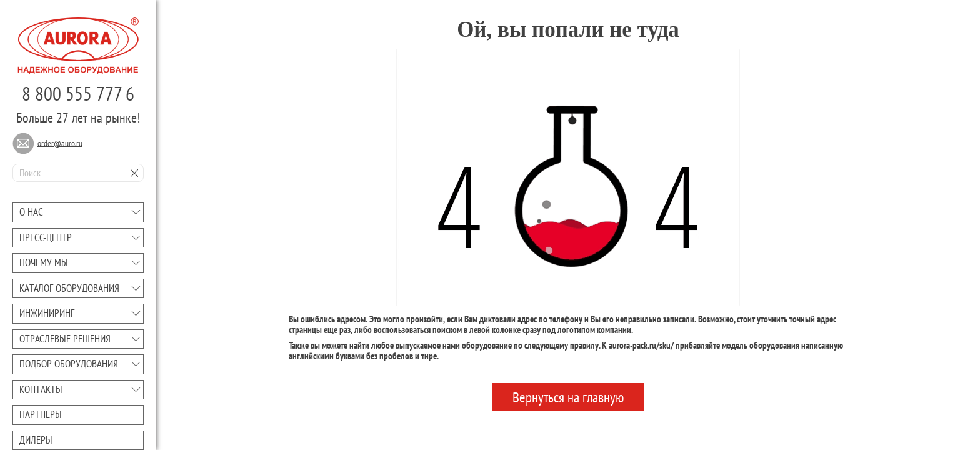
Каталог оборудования (69, 288)
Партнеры (41, 414)
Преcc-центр (46, 237)
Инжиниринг (47, 313)
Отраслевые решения (65, 339)
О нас (31, 212)
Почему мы (44, 262)
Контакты (41, 389)
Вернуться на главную (568, 397)
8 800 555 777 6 (78, 93)
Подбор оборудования (69, 364)
